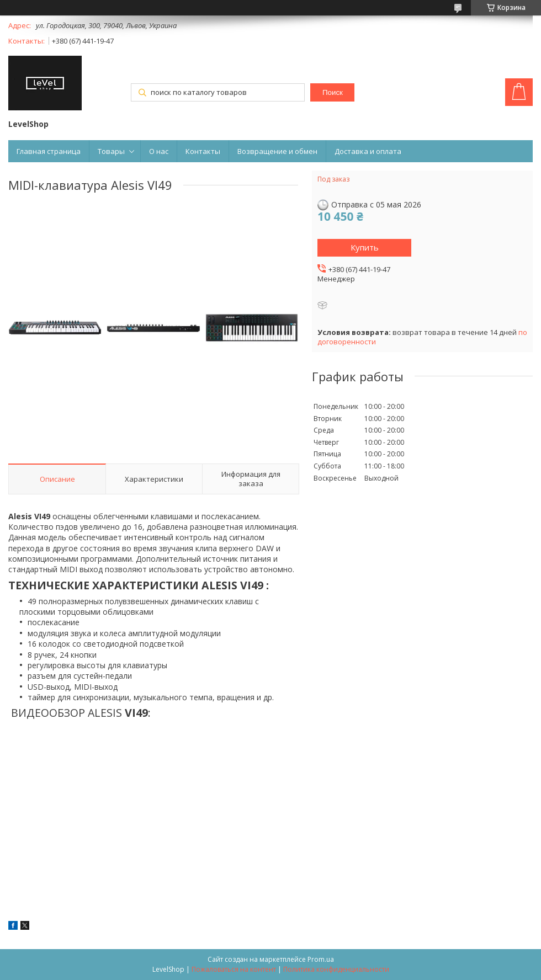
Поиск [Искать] (333, 92)
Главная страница (49, 151)
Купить (365, 247)
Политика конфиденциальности (336, 969)
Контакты (203, 151)
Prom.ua (321, 959)
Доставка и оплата (368, 151)
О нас (159, 151)
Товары (111, 151)
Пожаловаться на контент (234, 969)
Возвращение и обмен (277, 151)
